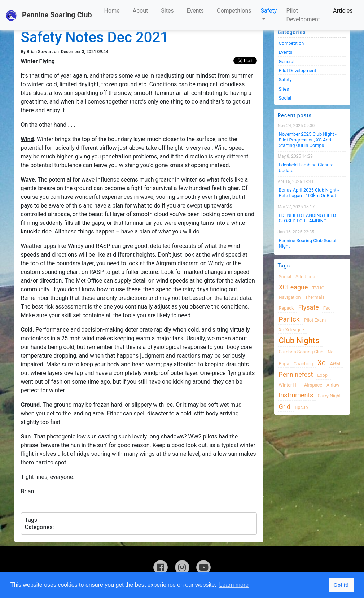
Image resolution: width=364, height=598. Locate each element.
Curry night (329, 396)
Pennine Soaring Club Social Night (308, 243)
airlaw (333, 385)
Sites (167, 11)
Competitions (234, 11)
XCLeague (293, 287)
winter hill (289, 385)
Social (285, 98)
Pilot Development (303, 15)
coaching (303, 364)
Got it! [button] (341, 585)
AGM (335, 364)
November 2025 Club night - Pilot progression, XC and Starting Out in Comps (308, 140)
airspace (313, 385)
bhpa (284, 364)
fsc (327, 308)
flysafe (309, 307)
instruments (296, 395)
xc (321, 363)
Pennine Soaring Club (49, 16)
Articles (343, 11)
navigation (290, 297)
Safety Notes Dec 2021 (95, 37)
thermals (315, 297)
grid (285, 407)
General (287, 62)
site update (307, 277)
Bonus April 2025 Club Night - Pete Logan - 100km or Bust (309, 193)
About (141, 11)
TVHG (318, 288)
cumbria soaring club (301, 352)
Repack (286, 308)
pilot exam (315, 320)
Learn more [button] (234, 585)
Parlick (289, 319)
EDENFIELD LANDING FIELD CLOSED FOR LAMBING (308, 218)
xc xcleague (291, 330)
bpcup (301, 407)
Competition (291, 43)
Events (195, 11)
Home (112, 11)
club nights (299, 341)
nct (331, 352)
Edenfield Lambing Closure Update (306, 167)
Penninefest (296, 374)
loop (322, 375)
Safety (269, 11)
